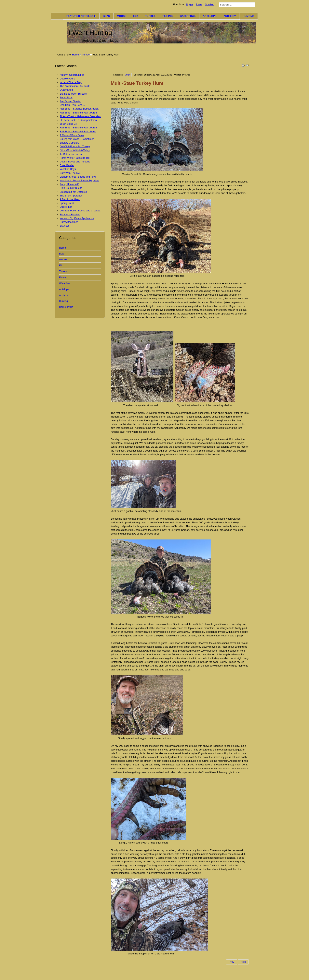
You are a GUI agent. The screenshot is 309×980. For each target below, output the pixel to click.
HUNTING (249, 16)
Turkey (86, 55)
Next (243, 962)
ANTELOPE (210, 16)
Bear (62, 254)
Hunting (63, 301)
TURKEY (150, 16)
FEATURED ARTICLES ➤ (81, 16)
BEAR (106, 16)
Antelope (64, 289)
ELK (136, 16)
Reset (199, 4)
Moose (63, 260)
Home (75, 55)
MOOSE (122, 16)
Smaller (209, 4)
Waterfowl (65, 283)
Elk (61, 265)
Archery (63, 295)
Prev (232, 962)
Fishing (63, 277)
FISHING (168, 16)
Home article (66, 307)
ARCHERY (230, 16)
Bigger (189, 4)
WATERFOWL (188, 16)
